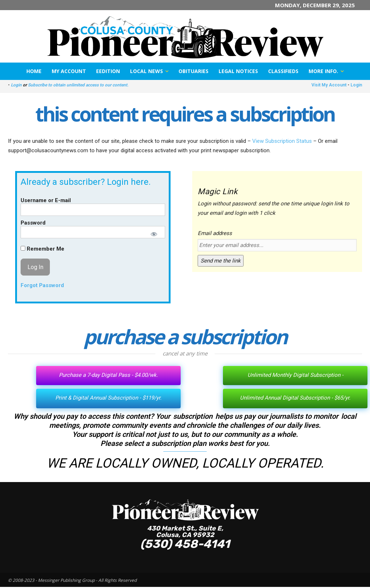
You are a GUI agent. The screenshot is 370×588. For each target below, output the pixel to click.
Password (33, 223)
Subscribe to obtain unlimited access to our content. (78, 85)
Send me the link (221, 261)
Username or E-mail (46, 200)
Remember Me (42, 249)
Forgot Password (42, 285)
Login (16, 85)
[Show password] (154, 234)
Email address (215, 233)
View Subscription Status (282, 141)
